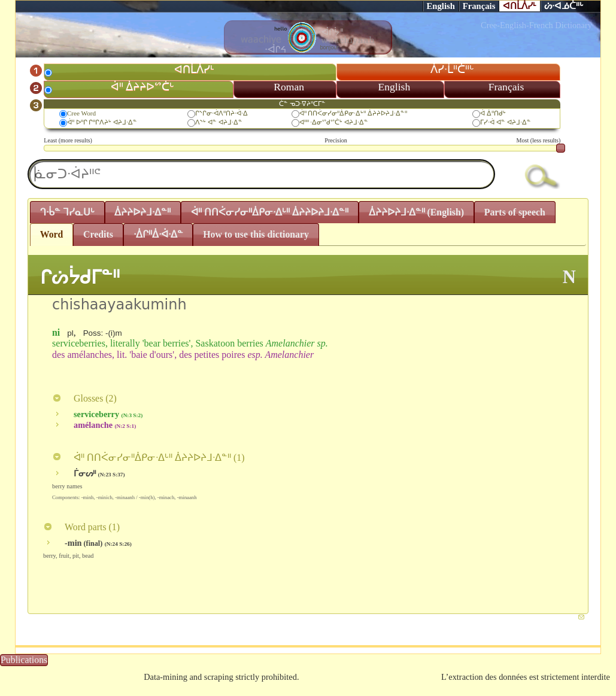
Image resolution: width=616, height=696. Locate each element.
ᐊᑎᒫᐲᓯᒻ (520, 6)
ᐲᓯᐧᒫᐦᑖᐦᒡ (452, 69)
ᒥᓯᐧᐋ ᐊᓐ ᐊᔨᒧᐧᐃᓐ (506, 122)
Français (479, 6)
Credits (98, 234)
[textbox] (261, 174)
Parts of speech (515, 212)
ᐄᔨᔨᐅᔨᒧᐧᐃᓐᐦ (142, 212)
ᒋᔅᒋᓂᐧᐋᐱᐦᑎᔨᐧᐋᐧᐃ (221, 113)
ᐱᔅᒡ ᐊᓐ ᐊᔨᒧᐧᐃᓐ (219, 122)
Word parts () (81, 527)
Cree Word (81, 113)
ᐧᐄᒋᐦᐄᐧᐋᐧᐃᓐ (158, 234)
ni (56, 332)
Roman (289, 87)
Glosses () (84, 398)
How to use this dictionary (256, 234)
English (441, 6)
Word (52, 234)
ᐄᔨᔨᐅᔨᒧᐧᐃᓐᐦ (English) (417, 212)
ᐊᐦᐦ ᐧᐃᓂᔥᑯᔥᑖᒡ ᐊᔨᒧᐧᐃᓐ (334, 122)
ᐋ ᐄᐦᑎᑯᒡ (493, 113)
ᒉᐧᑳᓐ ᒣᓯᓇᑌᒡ (67, 212)
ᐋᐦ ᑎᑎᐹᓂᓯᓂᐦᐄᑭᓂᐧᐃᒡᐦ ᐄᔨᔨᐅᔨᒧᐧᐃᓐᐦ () (148, 457)
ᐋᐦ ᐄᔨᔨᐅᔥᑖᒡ (142, 87)
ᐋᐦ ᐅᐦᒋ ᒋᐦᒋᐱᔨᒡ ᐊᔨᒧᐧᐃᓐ (102, 122)
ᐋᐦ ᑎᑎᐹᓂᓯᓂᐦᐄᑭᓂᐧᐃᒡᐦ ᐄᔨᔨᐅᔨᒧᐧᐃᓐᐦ (353, 113)
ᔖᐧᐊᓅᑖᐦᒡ (564, 6)
